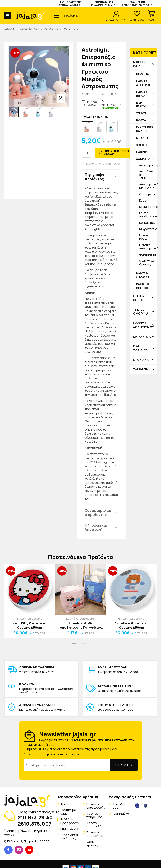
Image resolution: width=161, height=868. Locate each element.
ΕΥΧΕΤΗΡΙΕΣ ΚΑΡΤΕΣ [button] (145, 129)
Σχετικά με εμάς (68, 812)
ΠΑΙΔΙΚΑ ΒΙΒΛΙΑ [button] (142, 94)
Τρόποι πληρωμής (94, 815)
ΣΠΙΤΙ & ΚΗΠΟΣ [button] (138, 298)
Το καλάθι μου (120, 806)
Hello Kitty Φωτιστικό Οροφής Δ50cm (29, 625)
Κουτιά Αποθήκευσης (148, 215)
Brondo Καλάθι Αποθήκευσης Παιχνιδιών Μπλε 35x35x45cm (80, 625)
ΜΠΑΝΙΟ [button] (142, 138)
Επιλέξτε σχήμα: (95, 117)
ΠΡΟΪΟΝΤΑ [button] (72, 15)
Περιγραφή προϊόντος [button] (94, 177)
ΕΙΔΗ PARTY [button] (141, 104)
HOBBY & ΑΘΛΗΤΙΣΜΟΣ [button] (143, 325)
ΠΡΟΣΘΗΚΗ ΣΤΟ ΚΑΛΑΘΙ (116, 153)
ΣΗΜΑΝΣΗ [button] (141, 369)
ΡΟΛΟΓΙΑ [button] (142, 74)
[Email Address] (67, 765)
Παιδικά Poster (145, 237)
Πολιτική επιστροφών (96, 806)
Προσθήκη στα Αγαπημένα (101, 164)
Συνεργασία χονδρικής (69, 837)
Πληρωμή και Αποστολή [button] (96, 527)
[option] (14, 112)
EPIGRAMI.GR (104, 3)
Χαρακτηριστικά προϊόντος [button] (98, 512)
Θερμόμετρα (148, 194)
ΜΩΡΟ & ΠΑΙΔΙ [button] (139, 64)
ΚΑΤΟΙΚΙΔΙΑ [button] (142, 337)
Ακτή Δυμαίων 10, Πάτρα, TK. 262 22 (26, 833)
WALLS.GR (138, 3)
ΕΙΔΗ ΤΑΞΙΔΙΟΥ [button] (141, 348)
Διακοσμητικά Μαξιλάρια (148, 186)
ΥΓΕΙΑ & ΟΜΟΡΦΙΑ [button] (141, 312)
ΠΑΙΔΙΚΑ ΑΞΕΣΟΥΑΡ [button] (144, 83)
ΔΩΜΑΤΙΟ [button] (143, 159)
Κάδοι (143, 200)
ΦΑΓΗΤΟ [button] (142, 145)
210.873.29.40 (35, 817)
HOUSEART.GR (71, 3)
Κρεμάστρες (148, 223)
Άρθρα (65, 804)
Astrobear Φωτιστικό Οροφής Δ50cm (131, 625)
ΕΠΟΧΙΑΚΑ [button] (141, 360)
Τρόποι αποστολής (95, 825)
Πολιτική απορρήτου (95, 834)
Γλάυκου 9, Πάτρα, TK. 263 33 (28, 841)
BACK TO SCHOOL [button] (143, 286)
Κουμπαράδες (148, 207)
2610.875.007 (35, 824)
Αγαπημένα (121, 813)
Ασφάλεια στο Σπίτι (146, 175)
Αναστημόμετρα (148, 165)
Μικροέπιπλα (148, 229)
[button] (151, 16)
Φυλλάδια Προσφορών (70, 821)
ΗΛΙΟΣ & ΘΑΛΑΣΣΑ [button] (143, 275)
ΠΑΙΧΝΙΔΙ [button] (142, 152)
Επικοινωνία (69, 829)
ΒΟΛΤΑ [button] (141, 120)
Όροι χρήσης (92, 844)
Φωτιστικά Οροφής (147, 263)
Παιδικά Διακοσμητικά (148, 247)
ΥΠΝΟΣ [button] (141, 113)
